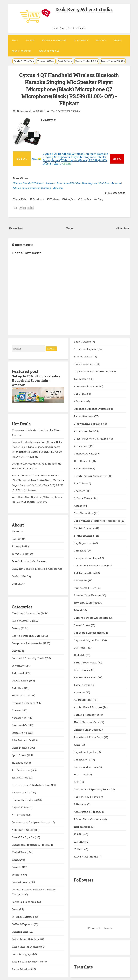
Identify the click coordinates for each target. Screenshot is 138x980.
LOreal (78, 610)
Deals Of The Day (24, 61)
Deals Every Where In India (83, 9)
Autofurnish (20, 724)
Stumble (85, 199)
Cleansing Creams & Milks (91, 565)
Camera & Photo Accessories (92, 617)
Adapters (80, 401)
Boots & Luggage (22, 953)
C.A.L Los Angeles (85, 363)
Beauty (16, 627)
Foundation (81, 378)
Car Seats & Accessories (89, 632)
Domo (15, 908)
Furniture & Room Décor (89, 737)
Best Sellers (65, 61)
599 (117, 158)
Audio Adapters (21, 968)
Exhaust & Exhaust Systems (91, 408)
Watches (101, 40)
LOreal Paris (20, 732)
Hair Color (81, 774)
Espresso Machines (86, 766)
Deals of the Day (22, 575)
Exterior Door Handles (88, 595)
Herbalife (80, 655)
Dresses (17, 710)
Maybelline (19, 777)
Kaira (16, 859)
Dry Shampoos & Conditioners (93, 371)
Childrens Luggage (86, 349)
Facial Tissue (82, 684)
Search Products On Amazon (29, 560)
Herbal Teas (19, 851)
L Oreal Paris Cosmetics (89, 819)
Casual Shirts (20, 680)
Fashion (30, 40)
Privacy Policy (21, 545)
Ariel (77, 744)
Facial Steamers (84, 416)
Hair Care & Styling (86, 602)
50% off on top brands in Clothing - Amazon (38, 187)
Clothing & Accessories (26, 612)
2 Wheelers (81, 580)
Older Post (123, 228)
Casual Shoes (82, 625)
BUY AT (22, 158)
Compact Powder (84, 453)
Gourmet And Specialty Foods (92, 789)
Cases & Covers (21, 881)
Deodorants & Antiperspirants (31, 821)
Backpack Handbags (87, 557)
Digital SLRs (20, 807)
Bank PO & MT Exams (87, 796)
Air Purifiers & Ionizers (88, 707)
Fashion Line (20, 931)
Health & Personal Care (26, 635)
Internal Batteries (23, 916)
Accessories (19, 717)
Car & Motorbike (22, 620)
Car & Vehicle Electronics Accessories (97, 520)
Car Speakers (82, 759)
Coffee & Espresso (23, 923)
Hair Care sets (83, 460)
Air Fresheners (21, 769)
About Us (17, 530)
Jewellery (18, 665)
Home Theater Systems (26, 946)
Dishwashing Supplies (88, 423)
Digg (99, 199)
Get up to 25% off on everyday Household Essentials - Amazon (36, 380)
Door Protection (84, 513)
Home (15, 40)
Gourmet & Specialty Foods (28, 657)
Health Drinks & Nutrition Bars (31, 784)
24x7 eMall (81, 647)
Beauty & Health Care (54, 40)
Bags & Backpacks (85, 752)
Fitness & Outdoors (24, 702)
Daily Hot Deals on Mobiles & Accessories (37, 568)
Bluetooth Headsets (24, 799)
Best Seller (18, 583)
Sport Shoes (19, 754)
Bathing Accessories (87, 714)
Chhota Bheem (83, 498)
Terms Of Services (23, 553)
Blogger (107, 927)
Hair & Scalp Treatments (27, 961)
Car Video (80, 393)
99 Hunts (80, 849)
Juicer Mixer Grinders (26, 938)
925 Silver (80, 841)
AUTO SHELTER (83, 699)
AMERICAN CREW (23, 829)
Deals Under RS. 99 (87, 61)
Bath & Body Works (86, 662)
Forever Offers (46, 61)
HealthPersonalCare (87, 722)
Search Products (22, 51)
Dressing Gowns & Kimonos (91, 438)
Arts (77, 781)
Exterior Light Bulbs (87, 729)
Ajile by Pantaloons (86, 856)
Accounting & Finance (88, 811)
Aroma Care (81, 446)
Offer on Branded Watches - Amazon (34, 183)
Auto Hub (18, 687)
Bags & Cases (82, 341)
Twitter (53, 199)
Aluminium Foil (84, 431)
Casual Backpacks (23, 836)
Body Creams (82, 468)
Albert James (82, 669)
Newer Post (16, 228)
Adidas (78, 505)
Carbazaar (80, 550)
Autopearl (18, 672)
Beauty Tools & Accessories (91, 475)
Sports (118, 40)
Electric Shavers (84, 528)
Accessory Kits (21, 792)
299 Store (80, 834)
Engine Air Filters (85, 587)
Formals (17, 874)
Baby (15, 650)
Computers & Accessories (27, 642)
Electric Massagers (86, 677)
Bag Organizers (84, 543)
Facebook (37, 199)
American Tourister (86, 386)
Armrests (80, 692)
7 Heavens (81, 804)
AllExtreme (19, 814)
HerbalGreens (83, 826)
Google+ (69, 199)
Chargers (80, 490)
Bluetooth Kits (83, 356)
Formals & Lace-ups (24, 901)
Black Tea (80, 483)
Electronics (81, 40)
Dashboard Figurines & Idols (30, 844)
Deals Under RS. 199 (113, 61)
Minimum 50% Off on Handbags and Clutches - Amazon (89, 183)
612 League (19, 762)
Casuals (17, 866)
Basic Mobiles (21, 747)
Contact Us (18, 538)
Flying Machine (84, 535)
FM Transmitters (85, 572)
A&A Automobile (22, 739)
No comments (116, 192)
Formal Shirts (21, 695)
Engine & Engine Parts (88, 640)
